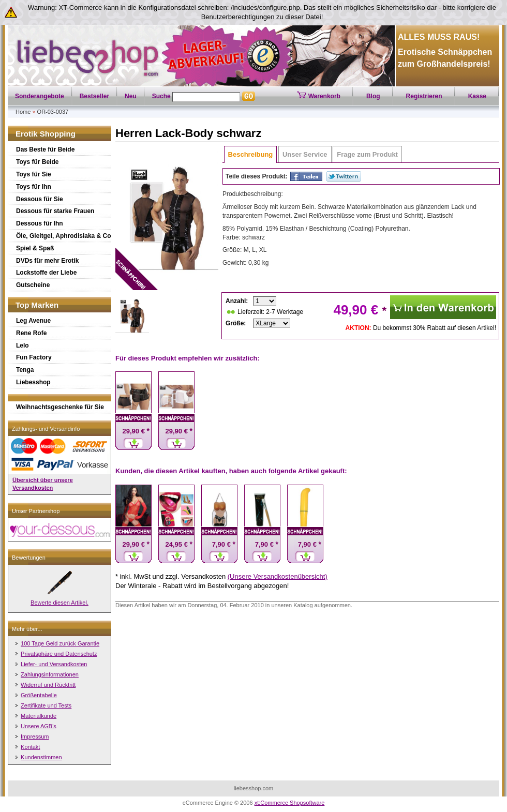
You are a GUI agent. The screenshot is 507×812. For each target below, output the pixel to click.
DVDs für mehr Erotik (47, 261)
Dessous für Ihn (40, 223)
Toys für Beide (37, 162)
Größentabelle (39, 695)
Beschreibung (251, 154)
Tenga (25, 370)
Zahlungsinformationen (50, 674)
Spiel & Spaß (35, 248)
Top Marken (37, 305)
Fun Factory (34, 357)
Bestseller (94, 96)
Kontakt (30, 747)
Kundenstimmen (41, 757)
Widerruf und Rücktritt (48, 685)
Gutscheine (33, 285)
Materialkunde (39, 716)
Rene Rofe (31, 333)
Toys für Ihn (34, 187)
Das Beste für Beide (45, 149)
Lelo (23, 345)
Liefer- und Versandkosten (54, 664)
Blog (373, 96)
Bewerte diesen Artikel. (59, 603)
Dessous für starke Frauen (55, 211)
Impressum (35, 736)
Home (23, 112)
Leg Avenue (33, 321)
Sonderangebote (40, 96)
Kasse (477, 96)
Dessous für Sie (40, 199)
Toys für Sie (34, 174)
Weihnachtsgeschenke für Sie (60, 407)
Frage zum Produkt (367, 154)
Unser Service (305, 154)
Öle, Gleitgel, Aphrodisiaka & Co (64, 236)
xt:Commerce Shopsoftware (290, 803)
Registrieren (424, 96)
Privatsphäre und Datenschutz (59, 654)
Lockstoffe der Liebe (46, 273)
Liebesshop (33, 382)
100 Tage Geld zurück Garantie (60, 643)
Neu (131, 96)
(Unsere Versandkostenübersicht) (278, 576)
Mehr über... (27, 629)
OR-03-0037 (53, 112)
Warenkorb (319, 96)
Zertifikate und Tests (46, 705)
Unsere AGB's (39, 726)
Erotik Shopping (46, 134)
